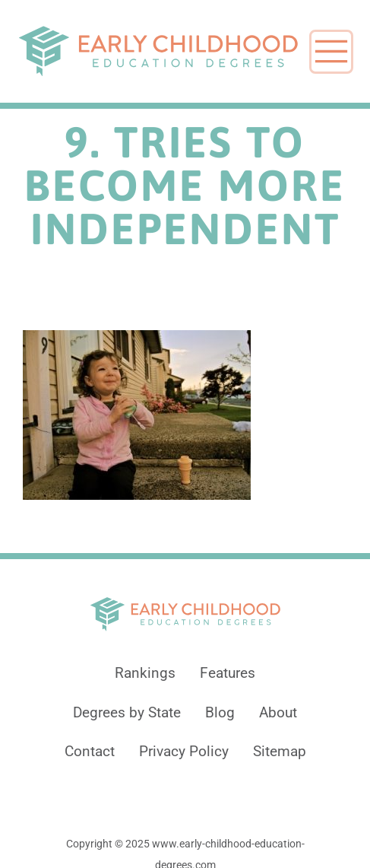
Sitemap (280, 752)
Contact (90, 752)
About (278, 713)
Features (228, 673)
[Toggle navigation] (331, 52)
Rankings (145, 673)
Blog (220, 713)
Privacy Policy (184, 752)
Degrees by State (127, 713)
